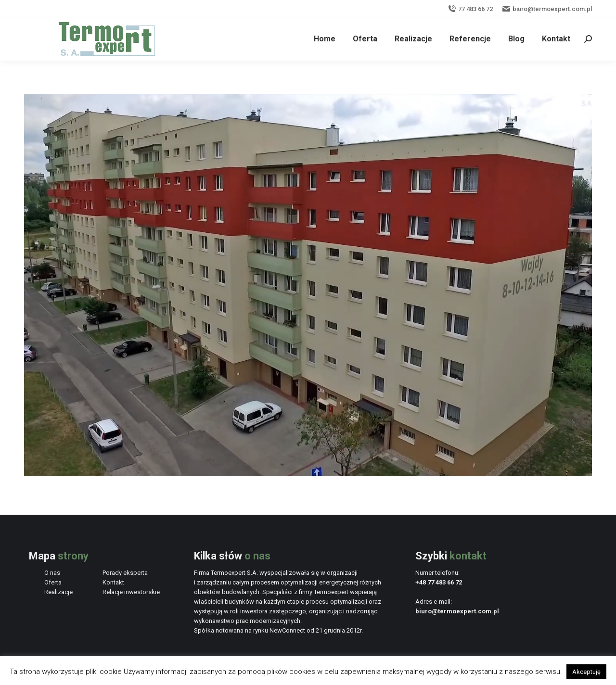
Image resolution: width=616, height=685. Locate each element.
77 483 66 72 (470, 9)
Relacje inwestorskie (131, 592)
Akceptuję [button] (586, 672)
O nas (52, 573)
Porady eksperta (125, 573)
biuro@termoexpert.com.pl (547, 9)
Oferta (53, 582)
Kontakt (113, 582)
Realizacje (58, 592)
